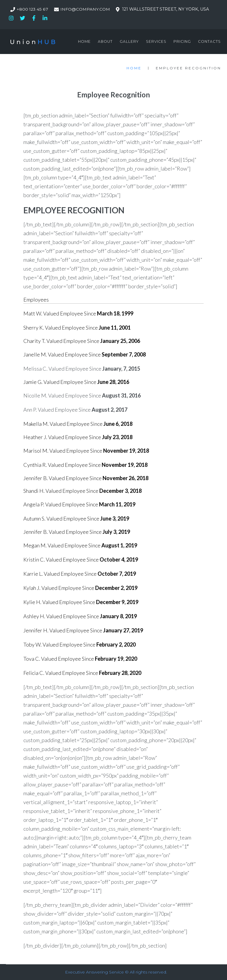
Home (134, 68)
